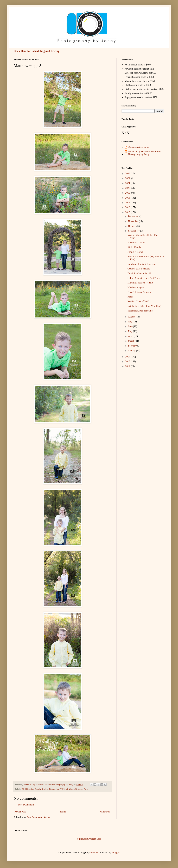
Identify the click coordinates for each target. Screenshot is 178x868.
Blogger (115, 853)
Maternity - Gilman (137, 243)
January (132, 351)
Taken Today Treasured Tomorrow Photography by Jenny (145, 153)
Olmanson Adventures (139, 147)
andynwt (94, 853)
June (131, 326)
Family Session (42, 789)
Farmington (54, 789)
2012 (128, 366)
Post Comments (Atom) (38, 817)
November (133, 221)
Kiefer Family (134, 247)
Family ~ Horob (135, 252)
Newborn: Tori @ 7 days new (142, 264)
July (130, 322)
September (133, 231)
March (131, 341)
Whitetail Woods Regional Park (74, 789)
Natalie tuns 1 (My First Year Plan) (144, 306)
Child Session (28, 789)
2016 (128, 207)
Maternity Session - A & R (140, 283)
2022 (128, 178)
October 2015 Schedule (139, 269)
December (133, 216)
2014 (128, 357)
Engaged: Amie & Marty (139, 292)
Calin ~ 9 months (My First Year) (144, 278)
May (131, 331)
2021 (128, 183)
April (131, 336)
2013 (128, 361)
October (132, 226)
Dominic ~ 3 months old (139, 273)
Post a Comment (26, 805)
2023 (128, 174)
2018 (128, 198)
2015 (128, 212)
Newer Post (20, 812)
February (133, 346)
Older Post (105, 812)
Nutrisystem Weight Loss (89, 839)
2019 (128, 193)
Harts (130, 297)
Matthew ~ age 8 (136, 287)
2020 (128, 188)
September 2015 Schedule (140, 311)
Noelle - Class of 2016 (138, 301)
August (132, 317)
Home (63, 812)
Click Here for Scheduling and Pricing (37, 51)
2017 (128, 203)
